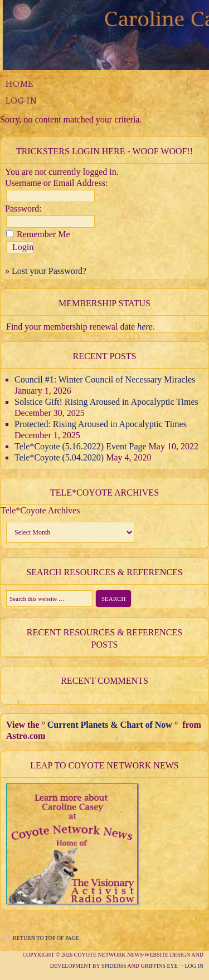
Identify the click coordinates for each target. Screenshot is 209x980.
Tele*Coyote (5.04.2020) (59, 457)
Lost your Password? (49, 271)
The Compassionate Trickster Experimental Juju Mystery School (104, 35)
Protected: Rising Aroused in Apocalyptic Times (101, 424)
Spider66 (114, 966)
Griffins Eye (160, 966)
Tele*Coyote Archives (40, 510)
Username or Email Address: (56, 183)
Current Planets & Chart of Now (110, 725)
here (145, 327)
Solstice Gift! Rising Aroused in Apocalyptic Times (106, 402)
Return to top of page (46, 938)
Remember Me (43, 234)
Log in (194, 966)
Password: (23, 209)
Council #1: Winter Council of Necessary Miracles (105, 379)
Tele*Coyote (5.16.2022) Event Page (81, 446)
